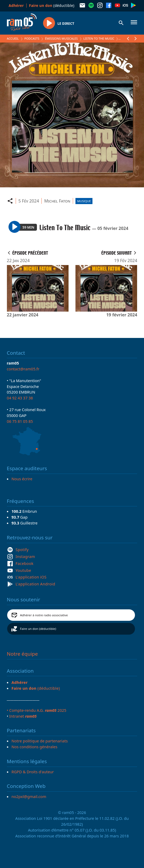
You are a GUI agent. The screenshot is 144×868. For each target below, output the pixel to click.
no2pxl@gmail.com (29, 796)
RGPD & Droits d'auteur (33, 772)
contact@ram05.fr (23, 369)
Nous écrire (22, 479)
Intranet (23, 716)
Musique (84, 201)
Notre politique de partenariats (40, 741)
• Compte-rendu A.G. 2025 (37, 710)
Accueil (13, 38)
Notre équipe (22, 654)
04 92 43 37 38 (20, 398)
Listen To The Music (99, 38)
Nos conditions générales (34, 747)
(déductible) (52, 5)
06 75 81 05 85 (20, 421)
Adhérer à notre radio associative (44, 615)
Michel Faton (57, 201)
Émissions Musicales (61, 38)
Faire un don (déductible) (38, 629)
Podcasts (32, 38)
